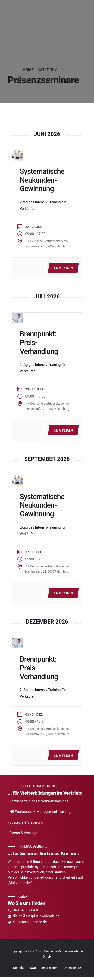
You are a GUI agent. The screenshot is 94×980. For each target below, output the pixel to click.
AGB (33, 968)
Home (28, 70)
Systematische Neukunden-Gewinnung (42, 180)
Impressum (50, 968)
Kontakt (18, 968)
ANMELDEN (63, 268)
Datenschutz (72, 968)
